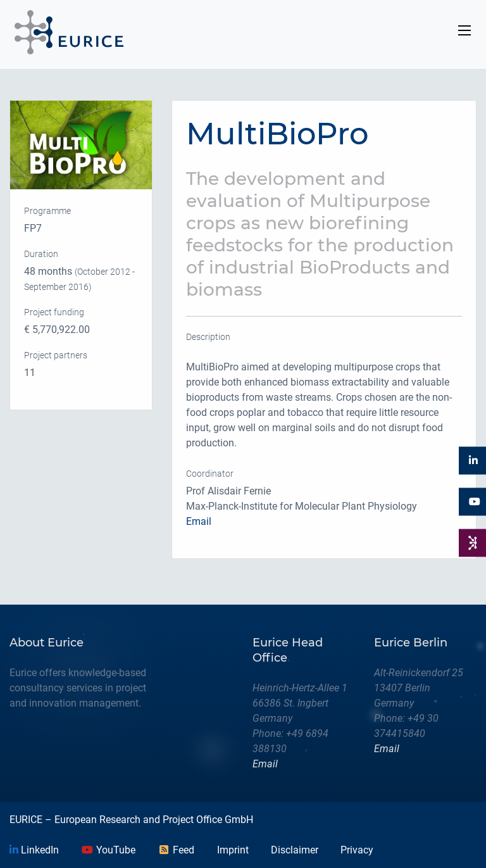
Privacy (357, 850)
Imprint (233, 850)
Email (199, 521)
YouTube (108, 850)
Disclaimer (295, 850)
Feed (176, 850)
